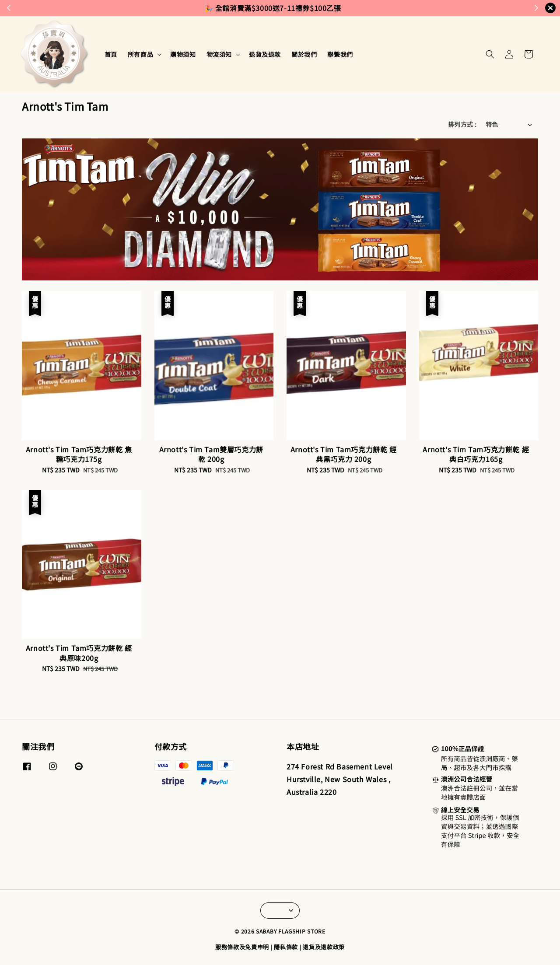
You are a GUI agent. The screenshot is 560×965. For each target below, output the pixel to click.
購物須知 (183, 54)
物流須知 (219, 54)
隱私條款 (286, 947)
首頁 (111, 54)
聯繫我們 (340, 54)
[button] (490, 54)
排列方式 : (462, 124)
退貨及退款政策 (324, 947)
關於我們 (304, 54)
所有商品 (140, 54)
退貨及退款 (265, 54)
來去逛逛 (320, 8)
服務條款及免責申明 (242, 947)
